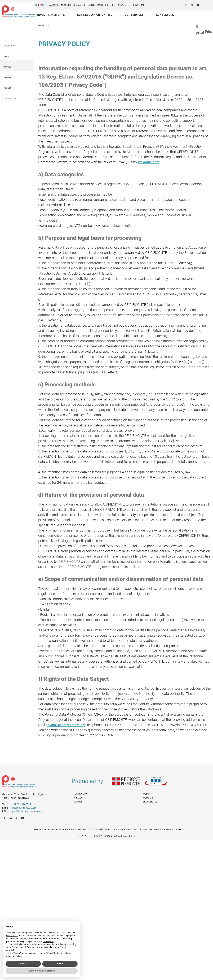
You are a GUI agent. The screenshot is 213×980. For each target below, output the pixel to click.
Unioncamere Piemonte (161, 782)
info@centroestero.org (24, 808)
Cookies (7, 88)
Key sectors (165, 15)
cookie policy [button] (48, 942)
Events (91, 5)
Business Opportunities (95, 15)
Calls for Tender (107, 5)
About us (54, 5)
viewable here (149, 162)
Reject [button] (23, 964)
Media (6, 56)
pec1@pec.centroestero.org (27, 811)
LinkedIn (187, 5)
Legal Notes (10, 98)
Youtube (198, 5)
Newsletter (125, 5)
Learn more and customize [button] (42, 971)
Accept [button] (60, 964)
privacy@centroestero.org (66, 725)
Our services (134, 15)
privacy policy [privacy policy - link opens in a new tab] (12, 936)
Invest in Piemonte (51, 15)
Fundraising (10, 46)
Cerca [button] (212, 5)
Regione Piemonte (128, 782)
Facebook (181, 5)
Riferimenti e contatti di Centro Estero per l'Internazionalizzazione (33, 783)
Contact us (79, 5)
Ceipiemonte (18, 12)
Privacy (7, 67)
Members (66, 5)
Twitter (192, 5)
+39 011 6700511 (22, 804)
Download (139, 5)
